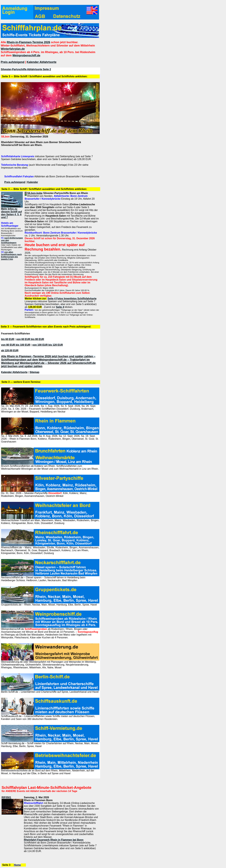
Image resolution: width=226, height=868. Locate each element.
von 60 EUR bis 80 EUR (30, 339)
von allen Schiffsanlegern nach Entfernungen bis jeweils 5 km (11, 256)
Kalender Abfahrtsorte (42, 62)
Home (17, 865)
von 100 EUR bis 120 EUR (48, 345)
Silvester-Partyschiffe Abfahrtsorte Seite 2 (26, 69)
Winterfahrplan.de (13, 49)
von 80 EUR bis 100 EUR (16, 345)
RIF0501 (6, 797)
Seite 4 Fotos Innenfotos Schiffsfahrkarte (72, 299)
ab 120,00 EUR (10, 351)
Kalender (33, 182)
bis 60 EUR (8, 339)
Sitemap (34, 372)
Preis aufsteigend (13, 62)
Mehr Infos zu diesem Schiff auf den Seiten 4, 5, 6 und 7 (11, 213)
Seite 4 (60, 307)
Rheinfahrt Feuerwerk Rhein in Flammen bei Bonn (54, 840)
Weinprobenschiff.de (26, 55)
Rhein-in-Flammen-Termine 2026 (28, 42)
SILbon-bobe (35, 193)
